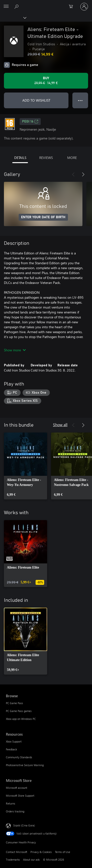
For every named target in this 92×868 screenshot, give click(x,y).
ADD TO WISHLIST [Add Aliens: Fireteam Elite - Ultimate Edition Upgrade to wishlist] (36, 100)
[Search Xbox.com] (17, 6)
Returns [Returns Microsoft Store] (11, 803)
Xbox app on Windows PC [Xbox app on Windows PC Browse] (21, 719)
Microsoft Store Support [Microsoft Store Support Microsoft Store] (20, 796)
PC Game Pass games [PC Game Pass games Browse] (19, 711)
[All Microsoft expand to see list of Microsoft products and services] (6, 7)
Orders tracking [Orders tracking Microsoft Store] (15, 811)
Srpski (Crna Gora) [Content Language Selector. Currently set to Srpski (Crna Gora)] (24, 825)
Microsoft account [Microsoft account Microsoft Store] (17, 788)
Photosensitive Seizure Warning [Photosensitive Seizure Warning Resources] (25, 765)
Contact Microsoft (17, 852)
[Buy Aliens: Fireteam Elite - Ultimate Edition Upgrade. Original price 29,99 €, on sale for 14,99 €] (46, 81)
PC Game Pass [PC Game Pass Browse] (14, 703)
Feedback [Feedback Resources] (11, 749)
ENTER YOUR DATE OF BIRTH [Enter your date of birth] (43, 217)
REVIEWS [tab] (46, 158)
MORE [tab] (72, 158)
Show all (60, 425)
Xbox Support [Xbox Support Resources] (14, 741)
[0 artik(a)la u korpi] (72, 7)
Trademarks (13, 860)
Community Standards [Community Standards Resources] (19, 757)
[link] (26, 466)
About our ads (31, 860)
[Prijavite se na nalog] (84, 7)
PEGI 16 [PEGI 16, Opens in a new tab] (30, 122)
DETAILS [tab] (20, 158)
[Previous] (73, 174)
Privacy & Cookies (41, 852)
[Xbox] (13, 17)
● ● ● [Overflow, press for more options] (80, 100)
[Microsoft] (46, 4)
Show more (15, 350)
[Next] (83, 174)
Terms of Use (63, 852)
